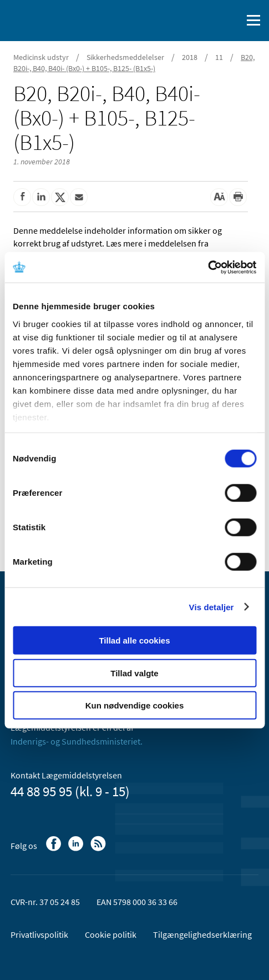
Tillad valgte (134, 673)
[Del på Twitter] (60, 197)
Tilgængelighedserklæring (202, 934)
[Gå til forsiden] (55, 19)
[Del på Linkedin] (41, 197)
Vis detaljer (212, 607)
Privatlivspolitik (39, 934)
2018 (190, 57)
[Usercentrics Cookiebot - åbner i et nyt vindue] (208, 267)
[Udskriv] (238, 197)
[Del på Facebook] (22, 197)
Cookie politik (111, 934)
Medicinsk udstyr (41, 57)
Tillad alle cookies (134, 640)
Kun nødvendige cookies (135, 705)
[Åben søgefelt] (231, 21)
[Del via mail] (79, 197)
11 (219, 57)
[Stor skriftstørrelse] (219, 197)
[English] (205, 21)
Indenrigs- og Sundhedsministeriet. (77, 741)
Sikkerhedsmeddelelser (125, 57)
